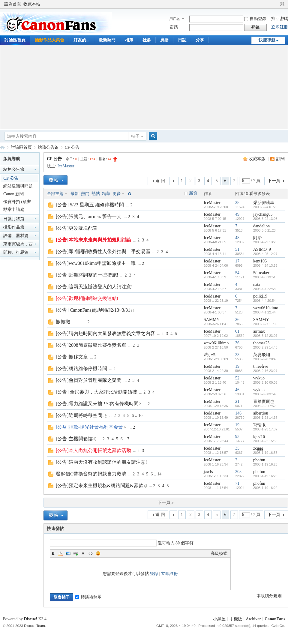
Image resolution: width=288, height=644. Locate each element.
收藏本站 (32, 4)
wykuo (259, 378)
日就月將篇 (14, 219)
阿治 (257, 238)
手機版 (236, 619)
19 (237, 366)
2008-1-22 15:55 (265, 441)
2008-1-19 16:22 (265, 488)
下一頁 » (166, 503)
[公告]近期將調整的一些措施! (87, 275)
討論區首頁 (15, 40)
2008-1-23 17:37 (265, 429)
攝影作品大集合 (49, 40)
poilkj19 (260, 296)
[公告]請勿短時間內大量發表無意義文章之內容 (105, 333)
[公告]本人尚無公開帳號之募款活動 (93, 450)
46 (237, 390)
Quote (83, 553)
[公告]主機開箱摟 (74, 439)
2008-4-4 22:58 (264, 289)
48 (237, 238)
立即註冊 (280, 27)
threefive (261, 366)
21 (237, 401)
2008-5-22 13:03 (265, 219)
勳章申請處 (14, 210)
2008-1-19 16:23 (265, 464)
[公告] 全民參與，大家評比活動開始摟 (96, 392)
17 (237, 261)
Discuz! (31, 619)
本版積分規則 (269, 596)
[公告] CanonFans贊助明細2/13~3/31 (93, 310)
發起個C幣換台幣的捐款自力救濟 (91, 474)
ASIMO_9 (262, 249)
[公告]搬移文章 (72, 357)
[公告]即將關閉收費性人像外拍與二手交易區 (103, 252)
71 (237, 483)
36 (237, 343)
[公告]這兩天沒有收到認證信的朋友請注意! (101, 462)
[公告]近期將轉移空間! (80, 415)
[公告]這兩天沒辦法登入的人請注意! (94, 287)
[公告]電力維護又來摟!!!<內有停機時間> (99, 404)
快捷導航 (267, 40)
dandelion (261, 226)
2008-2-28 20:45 (265, 359)
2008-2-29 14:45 (265, 347)
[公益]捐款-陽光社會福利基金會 (89, 427)
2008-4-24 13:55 (265, 265)
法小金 (210, 355)
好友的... (81, 40)
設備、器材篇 (16, 236)
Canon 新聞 (13, 194)
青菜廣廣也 (264, 401)
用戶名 (175, 19)
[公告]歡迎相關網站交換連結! (87, 298)
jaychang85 (263, 214)
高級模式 (219, 554)
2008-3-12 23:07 (265, 336)
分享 (200, 40)
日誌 (182, 40)
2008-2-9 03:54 (264, 394)
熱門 (85, 194)
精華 (106, 194)
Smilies (98, 553)
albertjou (261, 413)
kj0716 (259, 437)
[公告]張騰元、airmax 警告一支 (89, 216)
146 (238, 413)
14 (159, 474)
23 (237, 355)
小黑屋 (219, 619)
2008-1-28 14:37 (265, 418)
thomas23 (261, 343)
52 (237, 378)
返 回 (160, 181)
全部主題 (55, 194)
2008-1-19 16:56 (265, 453)
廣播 (164, 40)
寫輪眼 (259, 425)
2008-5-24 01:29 (265, 207)
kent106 (260, 261)
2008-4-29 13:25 (265, 242)
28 (237, 203)
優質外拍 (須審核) (17, 203)
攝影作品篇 (14, 227)
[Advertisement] (144, 87)
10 (140, 416)
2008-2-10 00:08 (265, 382)
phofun (259, 460)
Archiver (253, 619)
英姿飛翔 (262, 355)
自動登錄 (255, 19)
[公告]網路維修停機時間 (81, 368)
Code (91, 553)
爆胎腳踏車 (264, 203)
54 (237, 273)
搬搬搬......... (68, 322)
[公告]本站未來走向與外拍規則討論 (93, 240)
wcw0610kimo (266, 308)
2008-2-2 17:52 (264, 406)
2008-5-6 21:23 (264, 230)
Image (68, 553)
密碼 (174, 27)
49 (237, 214)
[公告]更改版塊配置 (77, 228)
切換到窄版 (282, 4)
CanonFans (2, 147)
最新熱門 (107, 40)
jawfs (208, 472)
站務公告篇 (48, 147)
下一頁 (274, 181)
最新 (75, 194)
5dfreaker (261, 273)
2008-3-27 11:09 (265, 324)
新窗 (193, 193)
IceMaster (66, 166)
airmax (259, 331)
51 (237, 249)
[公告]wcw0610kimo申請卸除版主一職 (96, 263)
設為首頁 (13, 4)
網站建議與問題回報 (18, 187)
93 (237, 437)
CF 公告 (72, 147)
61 (237, 331)
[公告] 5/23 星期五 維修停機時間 (90, 205)
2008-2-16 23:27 (265, 371)
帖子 (135, 136)
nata (257, 285)
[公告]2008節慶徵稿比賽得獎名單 (91, 345)
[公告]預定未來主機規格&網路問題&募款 (100, 485)
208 (238, 472)
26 (237, 320)
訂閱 (280, 159)
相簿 (129, 40)
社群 (147, 40)
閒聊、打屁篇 (16, 252)
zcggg (258, 448)
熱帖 (96, 194)
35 (237, 448)
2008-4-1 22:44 (264, 312)
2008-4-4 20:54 (264, 301)
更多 (117, 194)
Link (76, 553)
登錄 (154, 574)
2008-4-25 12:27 (265, 254)
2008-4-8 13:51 (264, 277)
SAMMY (212, 320)
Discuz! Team (34, 626)
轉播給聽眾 (88, 597)
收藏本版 (258, 159)
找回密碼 (280, 19)
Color (61, 553)
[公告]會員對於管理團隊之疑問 (89, 380)
